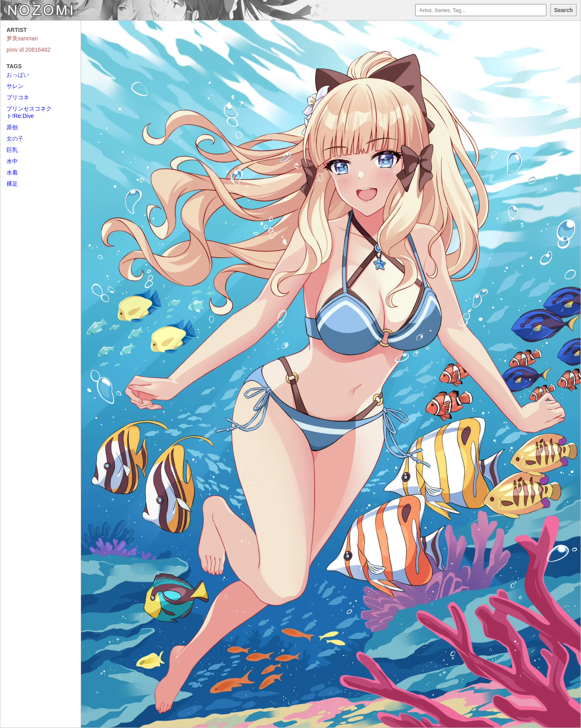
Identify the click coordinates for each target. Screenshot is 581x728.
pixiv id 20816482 (28, 50)
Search (563, 10)
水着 (12, 172)
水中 (12, 161)
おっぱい (18, 75)
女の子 (15, 138)
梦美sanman (22, 38)
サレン (15, 86)
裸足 (12, 184)
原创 (12, 127)
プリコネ (18, 97)
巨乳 (12, 150)
